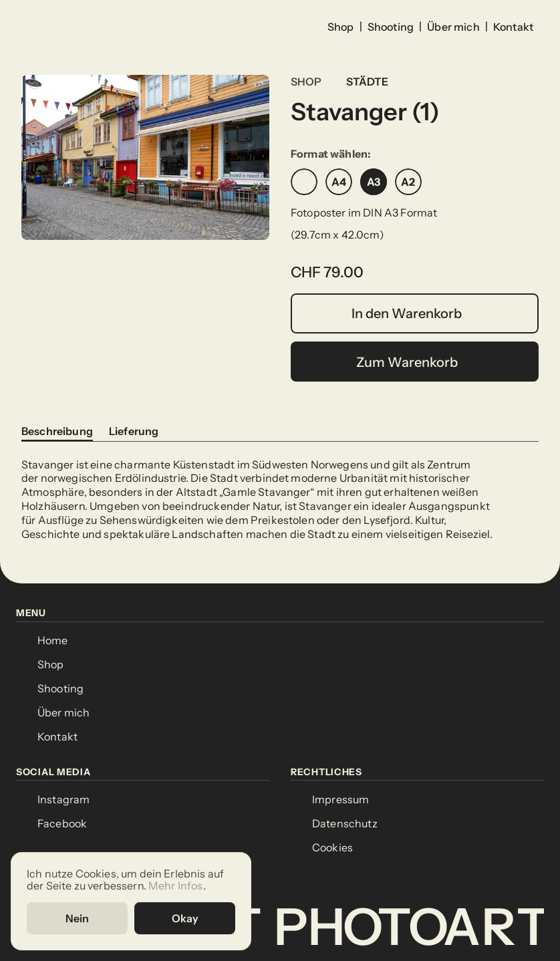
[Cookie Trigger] (332, 848)
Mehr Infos (176, 885)
